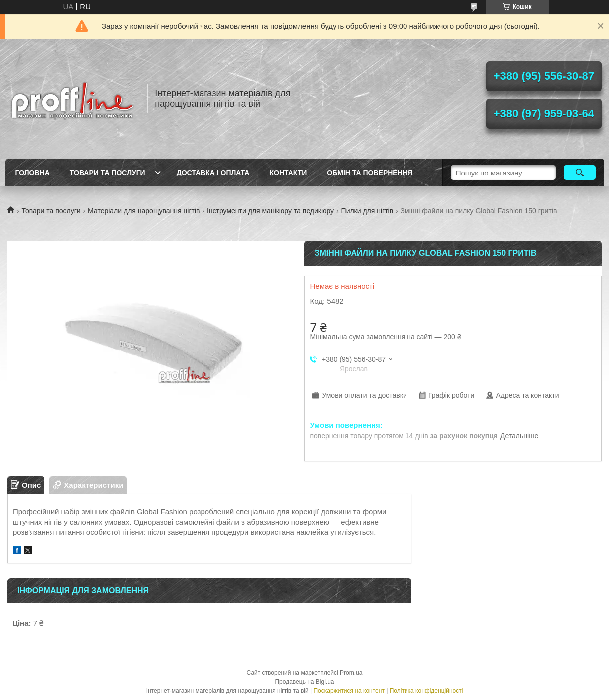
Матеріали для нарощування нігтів (144, 211)
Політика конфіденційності (426, 691)
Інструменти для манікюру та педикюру (270, 211)
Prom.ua (351, 673)
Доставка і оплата (213, 173)
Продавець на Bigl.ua (304, 682)
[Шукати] (580, 173)
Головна (33, 173)
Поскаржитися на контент (349, 691)
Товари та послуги (107, 173)
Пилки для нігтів (367, 211)
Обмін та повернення (370, 173)
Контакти (288, 173)
